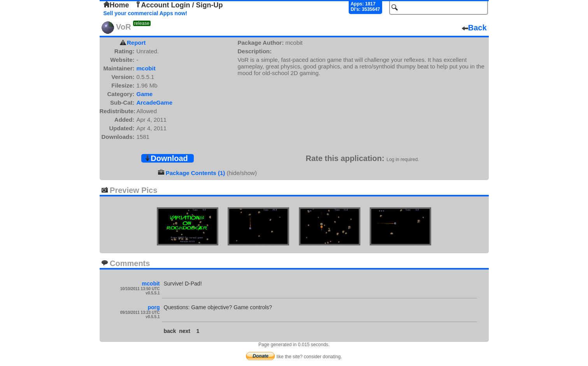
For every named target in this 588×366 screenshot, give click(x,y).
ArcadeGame (155, 102)
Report (136, 43)
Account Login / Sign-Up (179, 5)
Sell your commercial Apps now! (146, 13)
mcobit (146, 68)
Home (116, 5)
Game (145, 94)
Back (474, 28)
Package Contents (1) (196, 173)
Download (166, 158)
